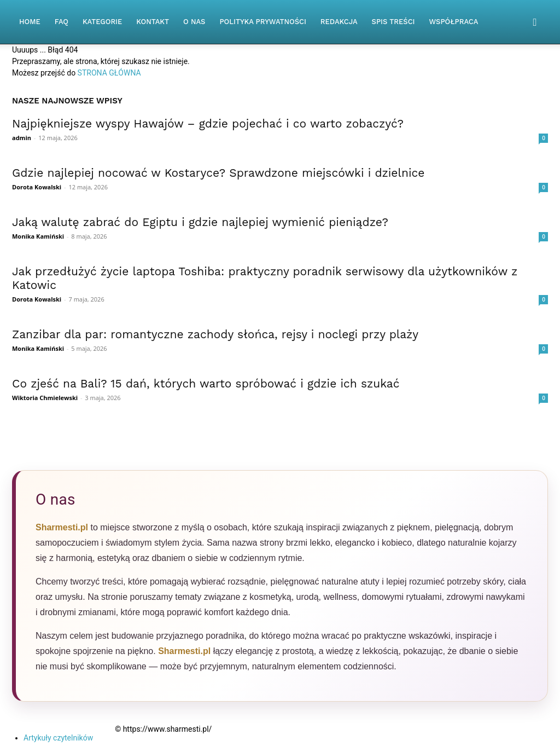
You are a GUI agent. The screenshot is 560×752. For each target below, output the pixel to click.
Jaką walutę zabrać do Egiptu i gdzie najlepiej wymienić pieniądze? (200, 222)
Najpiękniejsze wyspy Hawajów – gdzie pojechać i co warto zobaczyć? (208, 123)
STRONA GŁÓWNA (109, 73)
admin (22, 138)
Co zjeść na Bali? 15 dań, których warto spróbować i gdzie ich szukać (206, 383)
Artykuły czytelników (58, 738)
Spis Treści (393, 22)
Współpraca (454, 22)
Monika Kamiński (38, 236)
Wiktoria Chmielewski (45, 398)
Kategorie (102, 22)
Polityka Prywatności (262, 22)
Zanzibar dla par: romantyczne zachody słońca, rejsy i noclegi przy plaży (215, 334)
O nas (194, 22)
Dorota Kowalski (37, 187)
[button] (535, 23)
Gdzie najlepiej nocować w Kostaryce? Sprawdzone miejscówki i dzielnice (218, 173)
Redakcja (339, 22)
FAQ (62, 22)
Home (30, 22)
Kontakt (153, 22)
